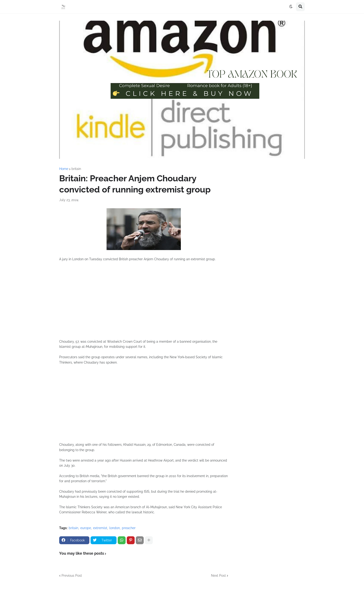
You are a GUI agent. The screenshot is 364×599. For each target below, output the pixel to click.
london (115, 528)
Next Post (218, 576)
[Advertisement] (144, 303)
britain (76, 169)
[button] (291, 7)
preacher (129, 528)
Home (64, 169)
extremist (100, 528)
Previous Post (72, 576)
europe (86, 528)
